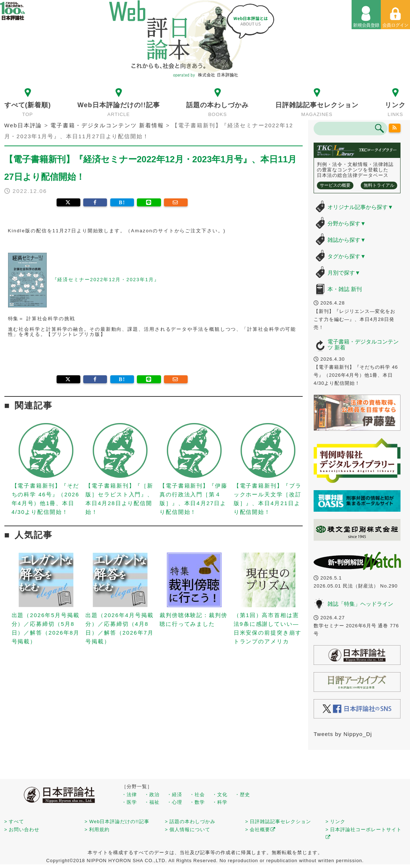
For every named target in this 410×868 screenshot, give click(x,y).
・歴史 (242, 795)
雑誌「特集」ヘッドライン (360, 604)
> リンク (336, 821)
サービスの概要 (335, 185)
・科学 (220, 802)
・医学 (129, 802)
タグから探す (347, 256)
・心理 (175, 802)
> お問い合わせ (22, 830)
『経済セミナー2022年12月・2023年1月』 (106, 280)
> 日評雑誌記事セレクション (278, 821)
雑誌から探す (347, 240)
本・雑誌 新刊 (345, 289)
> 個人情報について (188, 830)
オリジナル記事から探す (360, 207)
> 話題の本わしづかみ (190, 821)
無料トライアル (379, 185)
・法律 (129, 795)
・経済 (175, 795)
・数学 (197, 802)
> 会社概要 (260, 830)
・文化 (220, 795)
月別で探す (344, 273)
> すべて (14, 821)
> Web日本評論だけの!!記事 (117, 821)
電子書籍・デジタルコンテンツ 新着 (363, 345)
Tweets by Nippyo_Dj (343, 734)
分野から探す (347, 223)
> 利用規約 (97, 830)
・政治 (152, 795)
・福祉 (152, 802)
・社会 (197, 795)
